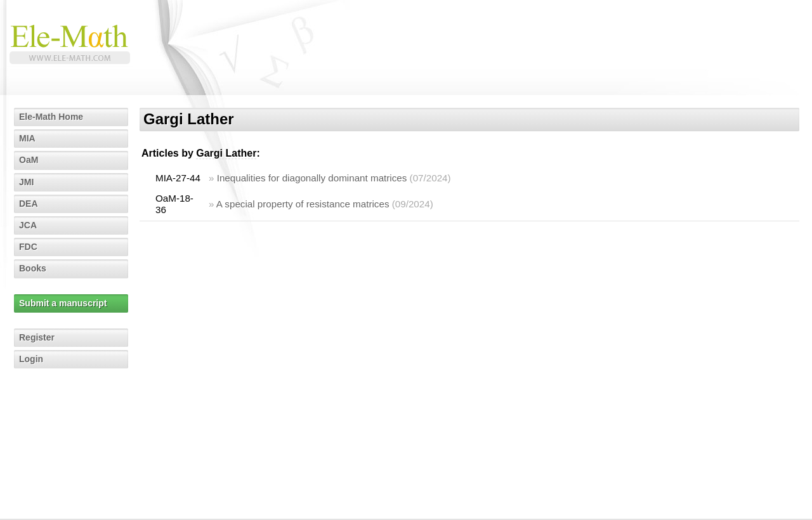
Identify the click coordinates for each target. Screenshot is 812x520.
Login (31, 359)
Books (33, 268)
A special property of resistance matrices (303, 204)
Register (37, 337)
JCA (28, 225)
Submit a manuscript (63, 303)
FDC (28, 247)
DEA (29, 204)
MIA (27, 138)
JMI (26, 182)
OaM (29, 160)
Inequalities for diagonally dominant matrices (312, 178)
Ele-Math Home (51, 117)
